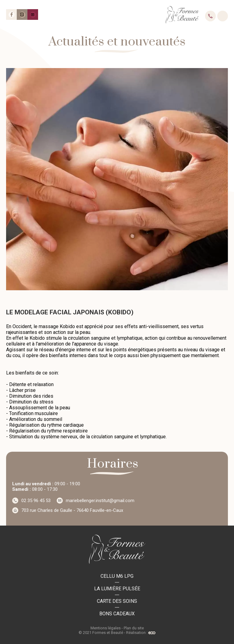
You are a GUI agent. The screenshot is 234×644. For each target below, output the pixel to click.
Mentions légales (106, 628)
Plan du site (134, 628)
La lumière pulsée (117, 589)
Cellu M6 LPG (117, 576)
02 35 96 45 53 (210, 16)
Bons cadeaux (117, 614)
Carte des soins (117, 601)
